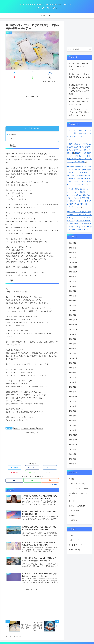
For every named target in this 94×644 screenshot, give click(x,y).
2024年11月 (73, 325)
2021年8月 (73, 454)
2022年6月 (73, 406)
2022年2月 (73, 425)
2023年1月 (73, 392)
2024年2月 (73, 353)
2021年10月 (73, 445)
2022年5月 (73, 411)
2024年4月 (73, 344)
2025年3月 (73, 305)
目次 (30, 124)
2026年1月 (73, 257)
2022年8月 (73, 401)
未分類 (71, 479)
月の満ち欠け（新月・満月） (78, 495)
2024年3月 (73, 349)
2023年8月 (73, 363)
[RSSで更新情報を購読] (50, 471)
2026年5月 (73, 243)
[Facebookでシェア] (19, 73)
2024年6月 (73, 334)
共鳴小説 (9, 424)
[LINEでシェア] (45, 73)
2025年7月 (73, 286)
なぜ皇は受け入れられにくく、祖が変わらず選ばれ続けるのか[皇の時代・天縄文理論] (79, 89)
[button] (54, 73)
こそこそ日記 (74, 511)
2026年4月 (73, 248)
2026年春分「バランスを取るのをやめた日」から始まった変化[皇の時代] (79, 102)
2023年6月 (73, 373)
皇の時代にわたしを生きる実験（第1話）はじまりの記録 (79, 77)
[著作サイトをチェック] (14, 471)
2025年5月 (73, 296)
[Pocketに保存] (37, 73)
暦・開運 (72, 501)
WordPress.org (74, 550)
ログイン (72, 535)
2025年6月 (73, 291)
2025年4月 (73, 301)
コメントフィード (75, 545)
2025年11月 (73, 267)
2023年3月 (73, 382)
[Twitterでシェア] (10, 73)
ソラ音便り (73, 520)
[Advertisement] (32, 83)
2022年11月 (73, 397)
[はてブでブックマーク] (28, 73)
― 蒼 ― (12, 134)
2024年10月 (73, 329)
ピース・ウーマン (84, 136)
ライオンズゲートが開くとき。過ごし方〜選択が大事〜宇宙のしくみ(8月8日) (79, 133)
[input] (79, 49)
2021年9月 (73, 449)
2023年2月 (73, 387)
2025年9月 (73, 277)
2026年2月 (73, 253)
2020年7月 (73, 464)
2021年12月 (73, 435)
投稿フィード (74, 540)
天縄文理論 (25, 424)
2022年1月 (73, 430)
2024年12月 (73, 320)
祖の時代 (33, 424)
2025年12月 (73, 262)
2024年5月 (73, 339)
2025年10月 (73, 272)
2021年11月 (73, 440)
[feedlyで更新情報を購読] (32, 471)
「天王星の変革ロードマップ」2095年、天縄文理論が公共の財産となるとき (79, 112)
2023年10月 (73, 358)
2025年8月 (73, 281)
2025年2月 (73, 310)
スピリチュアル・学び (77, 484)
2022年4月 (73, 416)
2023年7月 (73, 368)
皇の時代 (17, 424)
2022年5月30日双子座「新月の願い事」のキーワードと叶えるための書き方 (79, 170)
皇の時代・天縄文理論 (77, 506)
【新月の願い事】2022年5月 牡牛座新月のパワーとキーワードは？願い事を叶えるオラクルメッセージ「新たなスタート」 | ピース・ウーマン (79, 179)
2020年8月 (73, 459)
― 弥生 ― (13, 130)
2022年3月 (73, 421)
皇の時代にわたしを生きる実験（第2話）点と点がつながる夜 (79, 66)
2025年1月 (73, 315)
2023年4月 (73, 377)
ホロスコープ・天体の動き (79, 488)
